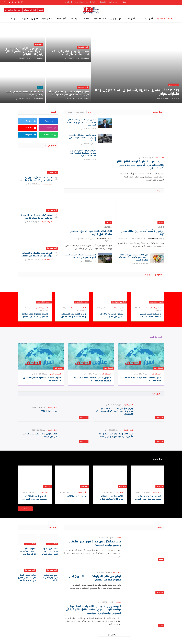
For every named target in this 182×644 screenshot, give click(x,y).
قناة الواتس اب (30, 10)
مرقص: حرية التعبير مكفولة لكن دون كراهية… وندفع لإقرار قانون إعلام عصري (81, 122)
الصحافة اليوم (100, 19)
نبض (41, 10)
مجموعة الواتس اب (13, 10)
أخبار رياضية (47, 19)
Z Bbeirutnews (83, 99)
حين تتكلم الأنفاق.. (76, 496)
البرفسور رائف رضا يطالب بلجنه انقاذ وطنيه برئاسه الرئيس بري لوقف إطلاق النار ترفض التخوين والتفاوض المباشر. (93, 610)
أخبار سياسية (147, 19)
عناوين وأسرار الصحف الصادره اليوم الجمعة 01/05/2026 (92, 379)
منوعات (13, 19)
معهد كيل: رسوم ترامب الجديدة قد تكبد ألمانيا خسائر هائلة (69, 53)
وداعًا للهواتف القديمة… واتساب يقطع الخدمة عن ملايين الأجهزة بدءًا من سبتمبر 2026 (73, 315)
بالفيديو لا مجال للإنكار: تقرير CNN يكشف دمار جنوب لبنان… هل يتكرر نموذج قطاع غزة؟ (112, 498)
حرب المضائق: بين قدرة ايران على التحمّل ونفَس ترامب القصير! (95, 543)
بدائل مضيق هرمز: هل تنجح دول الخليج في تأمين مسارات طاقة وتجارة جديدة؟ (27, 578)
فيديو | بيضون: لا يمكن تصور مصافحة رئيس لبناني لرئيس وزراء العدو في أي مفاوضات (148, 498)
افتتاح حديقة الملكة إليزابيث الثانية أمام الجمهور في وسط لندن (80, 256)
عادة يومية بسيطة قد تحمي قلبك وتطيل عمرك (24, 93)
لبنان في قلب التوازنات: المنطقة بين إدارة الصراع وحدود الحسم (36, 498)
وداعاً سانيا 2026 (49, 411)
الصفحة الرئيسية (164, 19)
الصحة (40, 87)
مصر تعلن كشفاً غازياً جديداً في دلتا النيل (49, 578)
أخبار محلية (130, 19)
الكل (90, 112)
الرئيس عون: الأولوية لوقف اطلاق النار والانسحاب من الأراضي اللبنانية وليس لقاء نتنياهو (24, 51)
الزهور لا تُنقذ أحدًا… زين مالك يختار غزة (143, 233)
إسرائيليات (74, 19)
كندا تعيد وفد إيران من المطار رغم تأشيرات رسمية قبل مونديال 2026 (116, 435)
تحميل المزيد (114, 635)
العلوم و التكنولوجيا (153, 275)
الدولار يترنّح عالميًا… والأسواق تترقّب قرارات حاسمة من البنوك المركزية (68, 93)
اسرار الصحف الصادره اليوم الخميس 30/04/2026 (42, 379)
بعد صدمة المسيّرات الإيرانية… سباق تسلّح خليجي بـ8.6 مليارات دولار (137, 92)
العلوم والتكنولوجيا (29, 19)
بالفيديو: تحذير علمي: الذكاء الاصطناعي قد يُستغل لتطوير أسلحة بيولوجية (150, 315)
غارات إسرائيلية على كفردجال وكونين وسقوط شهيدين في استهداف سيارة (83, 153)
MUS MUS (175, 99)
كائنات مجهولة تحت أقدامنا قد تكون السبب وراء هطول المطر (35, 315)
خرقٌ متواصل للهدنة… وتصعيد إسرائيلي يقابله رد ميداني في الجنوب (82, 138)
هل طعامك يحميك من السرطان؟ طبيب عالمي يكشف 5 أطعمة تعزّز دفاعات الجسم (134, 257)
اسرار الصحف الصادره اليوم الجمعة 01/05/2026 (143, 379)
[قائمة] (177, 10)
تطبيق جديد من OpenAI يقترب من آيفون (111, 315)
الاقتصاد (52, 528)
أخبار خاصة (61, 19)
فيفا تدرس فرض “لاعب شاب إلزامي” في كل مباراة (39, 435)
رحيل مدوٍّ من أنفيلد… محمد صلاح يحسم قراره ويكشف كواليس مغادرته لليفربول (114, 411)
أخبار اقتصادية (83, 47)
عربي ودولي (116, 19)
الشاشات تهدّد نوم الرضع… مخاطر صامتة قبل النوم (91, 233)
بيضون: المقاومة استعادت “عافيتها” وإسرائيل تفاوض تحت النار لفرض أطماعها (90, 2)
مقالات (86, 19)
